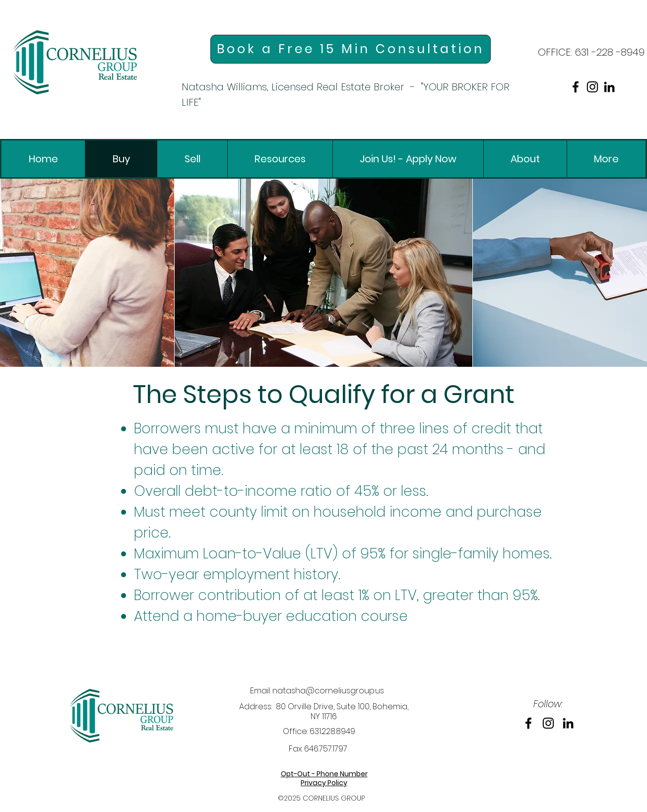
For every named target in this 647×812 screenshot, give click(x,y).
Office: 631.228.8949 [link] (319, 731)
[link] (75, 62)
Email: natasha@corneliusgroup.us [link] (317, 691)
